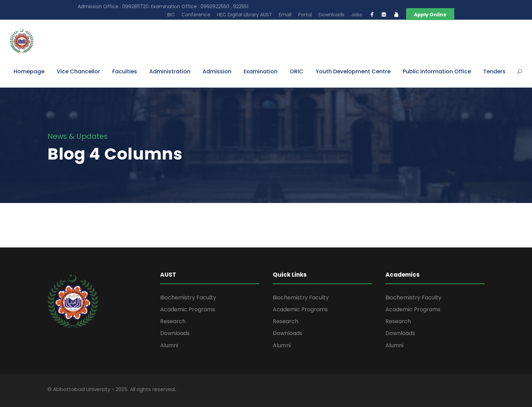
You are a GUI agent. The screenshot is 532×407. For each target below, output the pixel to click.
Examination (261, 71)
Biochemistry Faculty (188, 298)
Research (173, 321)
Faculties (125, 71)
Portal (305, 15)
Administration (170, 71)
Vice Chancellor (78, 71)
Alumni (169, 345)
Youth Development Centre (353, 71)
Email (285, 15)
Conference (196, 15)
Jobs (357, 15)
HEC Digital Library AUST (245, 15)
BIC (171, 15)
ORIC (297, 71)
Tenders (494, 71)
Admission (217, 71)
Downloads (331, 15)
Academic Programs (188, 309)
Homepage (29, 71)
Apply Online (430, 15)
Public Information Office (437, 71)
